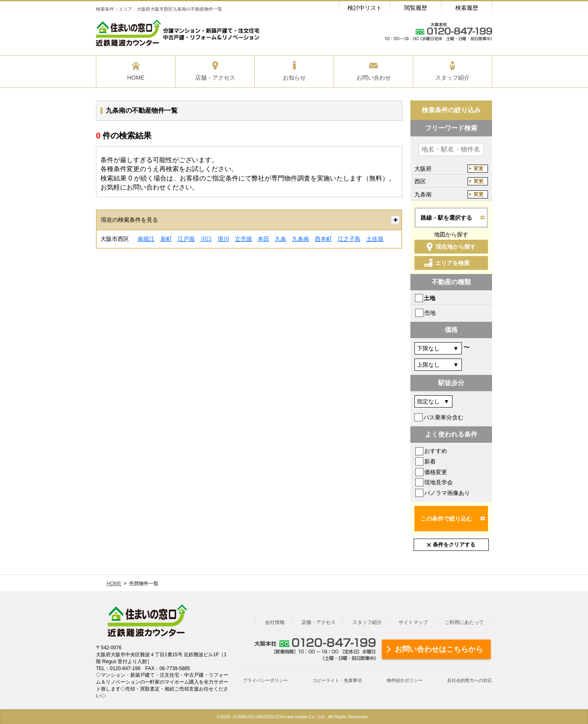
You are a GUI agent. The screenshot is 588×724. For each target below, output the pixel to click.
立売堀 (243, 239)
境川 (223, 239)
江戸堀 (186, 239)
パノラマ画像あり (447, 493)
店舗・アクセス (318, 622)
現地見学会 (439, 482)
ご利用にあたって (464, 622)
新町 (166, 239)
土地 (430, 298)
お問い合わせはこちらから (439, 649)
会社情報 (275, 622)
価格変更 (436, 472)
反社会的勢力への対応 (470, 680)
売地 (430, 313)
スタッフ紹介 (367, 622)
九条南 (301, 239)
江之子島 (349, 239)
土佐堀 (375, 239)
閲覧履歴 (416, 8)
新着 (430, 461)
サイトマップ (413, 622)
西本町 (323, 239)
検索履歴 (467, 8)
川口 (206, 239)
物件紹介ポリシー (405, 680)
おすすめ (436, 451)
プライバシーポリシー (265, 680)
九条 (281, 239)
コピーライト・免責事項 (337, 680)
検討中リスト (365, 8)
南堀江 (146, 239)
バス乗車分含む (443, 417)
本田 (263, 239)
